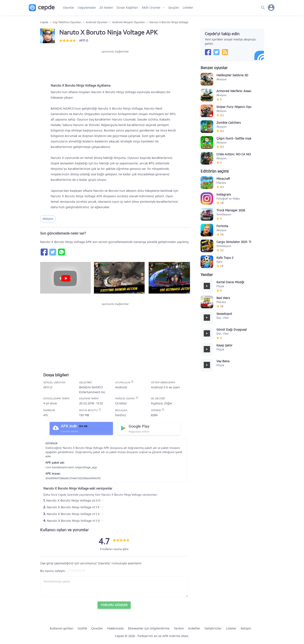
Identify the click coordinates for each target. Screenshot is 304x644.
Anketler (194, 628)
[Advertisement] (115, 66)
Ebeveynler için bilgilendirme (149, 628)
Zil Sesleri (106, 8)
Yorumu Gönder (114, 605)
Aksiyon (48, 219)
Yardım (179, 628)
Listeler (188, 8)
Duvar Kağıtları (127, 8)
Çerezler (97, 628)
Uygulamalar (87, 8)
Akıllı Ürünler (151, 8)
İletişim (246, 628)
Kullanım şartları (62, 628)
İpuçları (174, 8)
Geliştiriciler (213, 628)
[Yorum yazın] (114, 587)
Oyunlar (69, 8)
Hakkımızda (115, 628)
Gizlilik (82, 628)
